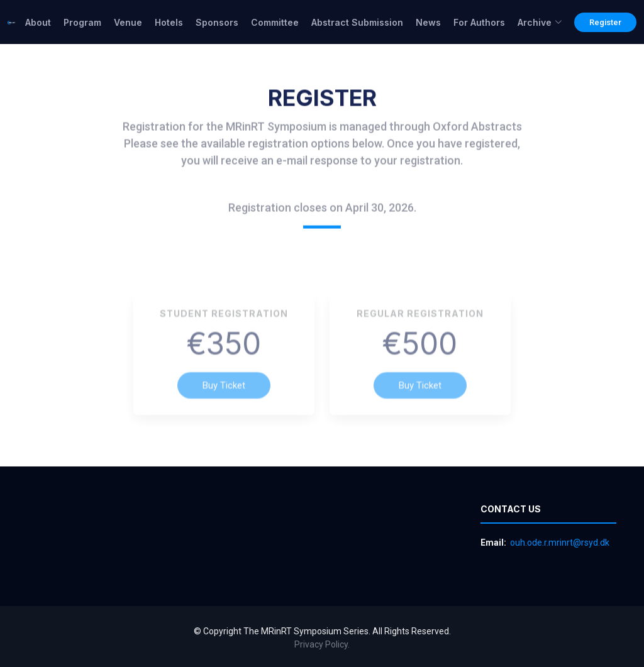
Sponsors (217, 22)
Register (605, 22)
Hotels (169, 22)
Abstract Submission (357, 22)
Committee (275, 22)
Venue (128, 22)
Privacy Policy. (322, 644)
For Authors (479, 22)
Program (82, 22)
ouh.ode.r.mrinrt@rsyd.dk (560, 543)
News (428, 22)
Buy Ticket (224, 399)
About (38, 22)
